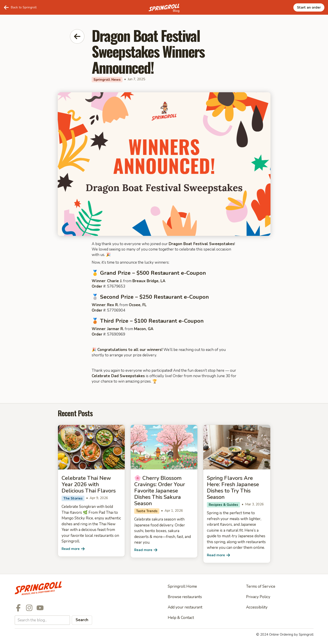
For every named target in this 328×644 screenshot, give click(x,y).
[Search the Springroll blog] (42, 620)
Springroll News (107, 80)
